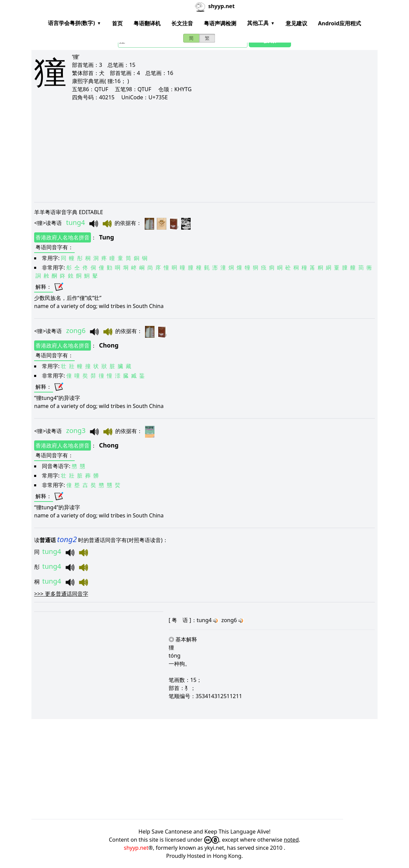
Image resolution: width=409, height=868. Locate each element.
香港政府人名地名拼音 (63, 237)
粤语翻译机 (147, 23)
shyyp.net (136, 848)
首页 (117, 23)
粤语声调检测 (220, 23)
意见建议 (296, 23)
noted (291, 840)
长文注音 (182, 23)
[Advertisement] (204, 151)
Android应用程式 (340, 23)
